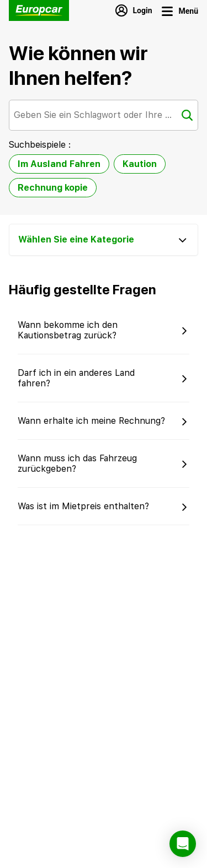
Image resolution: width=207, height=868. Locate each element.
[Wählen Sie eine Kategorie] (104, 240)
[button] (104, 330)
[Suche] (187, 115)
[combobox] (104, 115)
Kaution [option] (140, 164)
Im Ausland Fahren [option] (59, 164)
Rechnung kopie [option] (53, 188)
